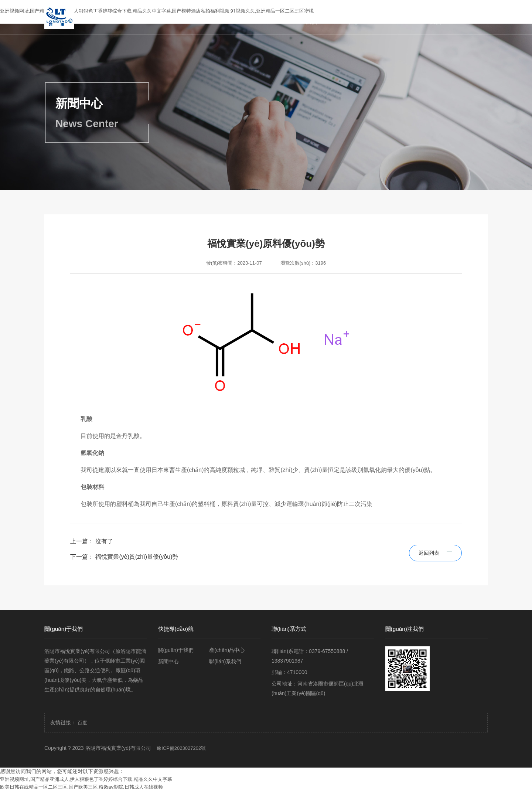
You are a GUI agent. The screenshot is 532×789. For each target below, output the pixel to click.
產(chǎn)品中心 (353, 17)
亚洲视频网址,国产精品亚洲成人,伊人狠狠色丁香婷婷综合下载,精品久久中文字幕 (86, 777)
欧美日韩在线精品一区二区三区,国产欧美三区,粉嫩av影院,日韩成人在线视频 (81, 785)
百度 (82, 721)
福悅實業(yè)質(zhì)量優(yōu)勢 (137, 557)
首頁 (270, 17)
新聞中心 (394, 17)
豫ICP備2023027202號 (181, 746)
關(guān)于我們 (311, 17)
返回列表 (435, 547)
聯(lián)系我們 (436, 17)
